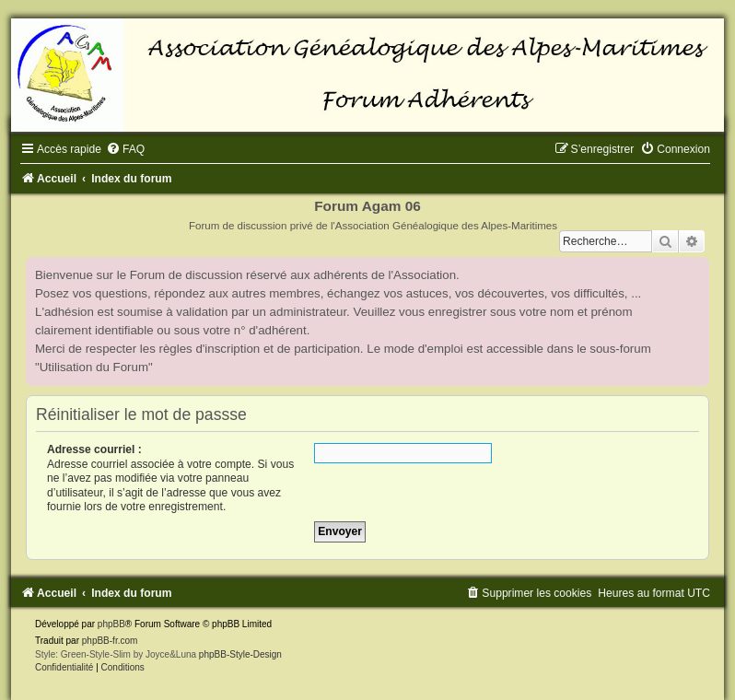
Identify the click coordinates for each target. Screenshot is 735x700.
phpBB (111, 624)
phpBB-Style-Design (240, 654)
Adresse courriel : (94, 449)
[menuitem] (125, 149)
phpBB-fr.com (110, 641)
